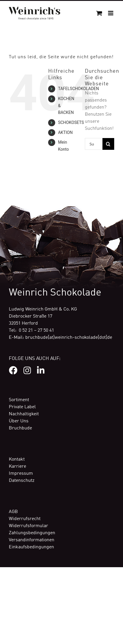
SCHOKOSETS (71, 122)
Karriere (17, 467)
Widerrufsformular (28, 526)
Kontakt (17, 459)
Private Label (22, 407)
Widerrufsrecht (25, 519)
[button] (11, 633)
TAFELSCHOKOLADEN (79, 89)
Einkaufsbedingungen (31, 547)
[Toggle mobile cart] (99, 13)
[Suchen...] (94, 144)
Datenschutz (22, 481)
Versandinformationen (32, 540)
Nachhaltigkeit (24, 414)
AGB (13, 512)
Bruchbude (20, 428)
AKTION (65, 132)
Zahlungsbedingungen (32, 533)
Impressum (21, 474)
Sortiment (19, 400)
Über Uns (19, 421)
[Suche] (108, 144)
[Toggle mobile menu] (111, 13)
